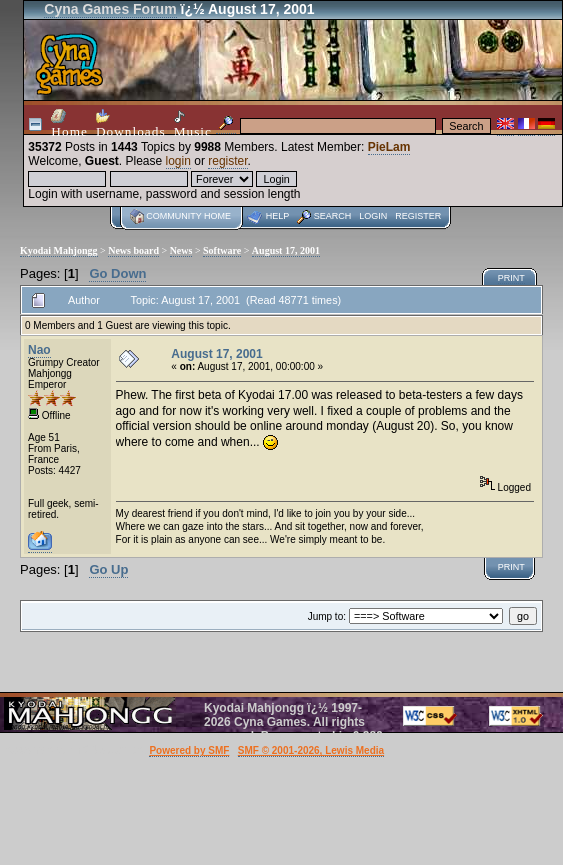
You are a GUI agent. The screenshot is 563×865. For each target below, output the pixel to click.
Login (373, 216)
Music (193, 124)
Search (333, 216)
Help (278, 216)
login (178, 161)
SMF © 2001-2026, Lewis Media (311, 750)
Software (222, 250)
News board (133, 250)
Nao (39, 350)
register (227, 161)
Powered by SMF (189, 750)
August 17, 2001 (286, 250)
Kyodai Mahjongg (59, 250)
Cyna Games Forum (110, 9)
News (181, 250)
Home (69, 124)
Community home (188, 216)
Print (511, 278)
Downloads (131, 124)
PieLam (389, 147)
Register (418, 216)
